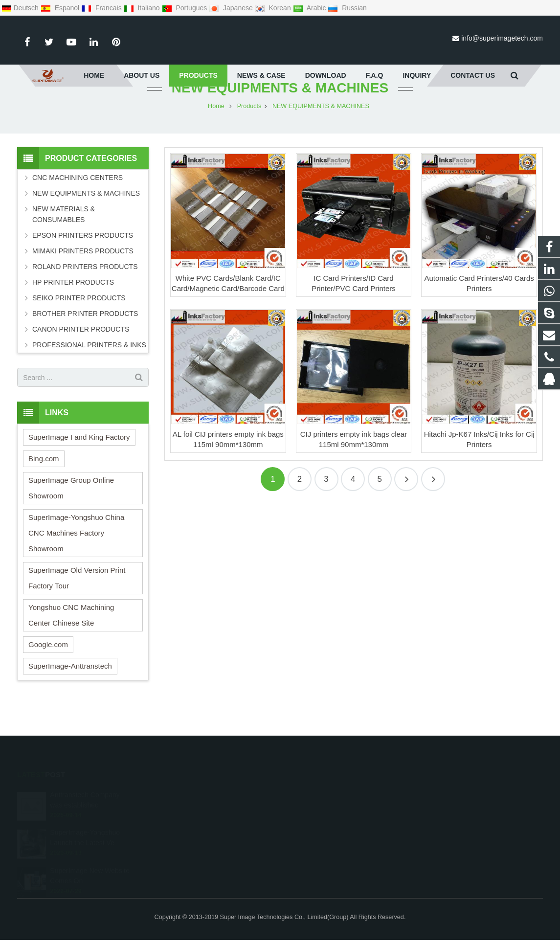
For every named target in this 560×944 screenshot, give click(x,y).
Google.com (48, 668)
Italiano (143, 8)
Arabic (311, 8)
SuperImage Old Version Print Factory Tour (77, 601)
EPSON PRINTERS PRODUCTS (83, 259)
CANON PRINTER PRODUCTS (81, 353)
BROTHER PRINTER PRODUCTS (85, 337)
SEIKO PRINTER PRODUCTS (79, 321)
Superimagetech (320, 852)
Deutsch (21, 8)
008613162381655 (323, 809)
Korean (274, 8)
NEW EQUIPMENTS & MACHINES (280, 111)
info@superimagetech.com (502, 38)
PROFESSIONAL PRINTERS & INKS (89, 368)
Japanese (232, 8)
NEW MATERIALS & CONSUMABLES (64, 238)
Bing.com (44, 482)
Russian (347, 8)
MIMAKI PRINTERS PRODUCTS (83, 274)
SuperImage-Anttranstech (70, 689)
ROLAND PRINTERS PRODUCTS (85, 290)
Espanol (61, 8)
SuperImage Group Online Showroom (71, 511)
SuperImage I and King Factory (79, 461)
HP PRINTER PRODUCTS (73, 306)
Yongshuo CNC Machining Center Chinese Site (71, 639)
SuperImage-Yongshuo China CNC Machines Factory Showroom (76, 556)
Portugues (186, 8)
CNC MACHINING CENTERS (78, 201)
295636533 (314, 795)
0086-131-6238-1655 (326, 824)
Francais (102, 8)
